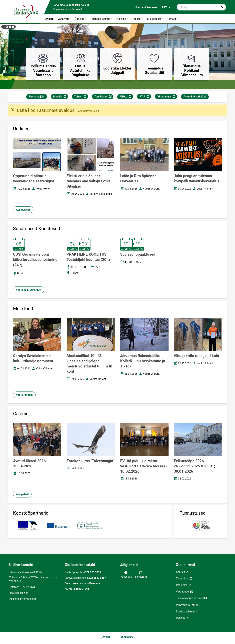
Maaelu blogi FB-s (186, 605)
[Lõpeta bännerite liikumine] (3, 27)
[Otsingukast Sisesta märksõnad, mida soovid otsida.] (201, 7)
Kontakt (173, 19)
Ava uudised (23, 210)
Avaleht (50, 19)
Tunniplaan (104, 97)
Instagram (141, 574)
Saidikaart (127, 637)
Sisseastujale (37, 97)
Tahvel (81, 97)
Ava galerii (22, 494)
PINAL (126, 97)
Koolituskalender (186, 611)
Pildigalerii (182, 585)
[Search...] (223, 7)
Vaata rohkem (24, 395)
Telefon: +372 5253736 (23, 587)
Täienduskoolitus (101, 19)
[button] (7, 27)
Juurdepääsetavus (146, 7)
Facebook (126, 574)
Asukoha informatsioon (23, 599)
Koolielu (138, 19)
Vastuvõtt (65, 19)
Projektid (122, 19)
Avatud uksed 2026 (195, 97)
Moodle (61, 97)
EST (166, 8)
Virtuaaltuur (167, 97)
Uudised (181, 618)
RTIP (145, 97)
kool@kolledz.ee (19, 593)
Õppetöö (81, 19)
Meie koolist (155, 19)
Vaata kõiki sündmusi (29, 290)
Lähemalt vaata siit (88, 111)
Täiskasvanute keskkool (190, 598)
